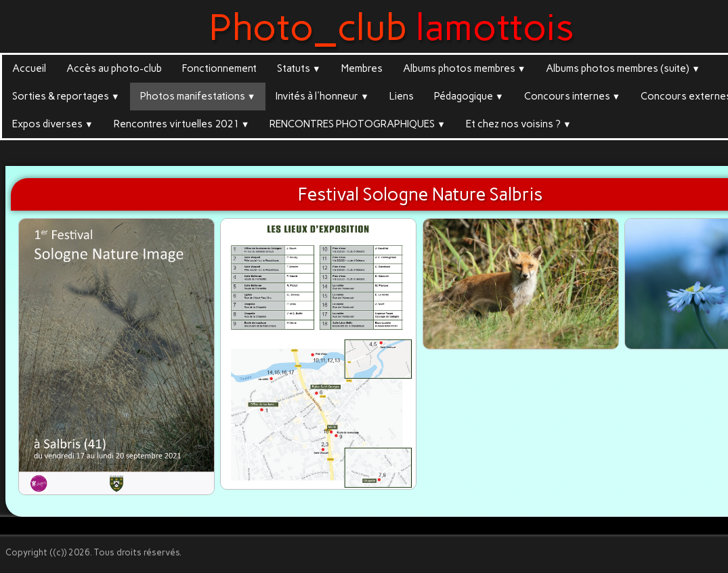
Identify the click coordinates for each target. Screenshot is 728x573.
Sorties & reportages (66, 96)
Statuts (299, 68)
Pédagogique (469, 96)
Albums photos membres (465, 68)
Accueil (29, 68)
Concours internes (573, 96)
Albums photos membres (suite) (623, 68)
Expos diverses (53, 124)
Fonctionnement (219, 68)
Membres (362, 68)
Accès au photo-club (114, 68)
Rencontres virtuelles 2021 (182, 124)
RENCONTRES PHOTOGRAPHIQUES (358, 124)
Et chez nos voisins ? (519, 124)
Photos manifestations (198, 96)
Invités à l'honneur (322, 96)
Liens (402, 96)
